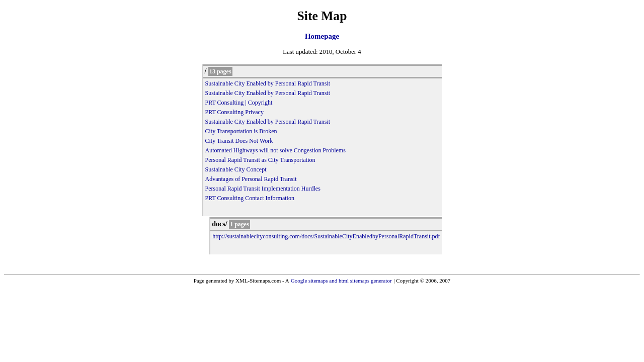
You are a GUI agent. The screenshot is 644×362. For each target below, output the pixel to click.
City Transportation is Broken (241, 131)
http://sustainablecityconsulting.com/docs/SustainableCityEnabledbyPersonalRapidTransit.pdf (326, 236)
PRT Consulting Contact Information (250, 198)
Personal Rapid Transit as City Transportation (260, 160)
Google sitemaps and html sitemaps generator (341, 281)
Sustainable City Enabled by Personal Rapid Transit (268, 83)
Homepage (322, 36)
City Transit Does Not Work (239, 141)
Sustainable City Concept (236, 169)
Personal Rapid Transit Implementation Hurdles (263, 189)
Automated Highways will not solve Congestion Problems (275, 150)
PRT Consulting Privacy (234, 112)
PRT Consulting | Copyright (239, 103)
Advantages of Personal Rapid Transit (251, 179)
